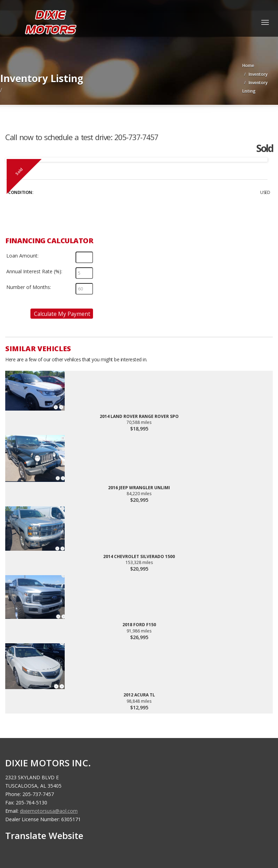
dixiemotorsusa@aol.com (49, 811)
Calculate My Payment (62, 314)
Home (248, 66)
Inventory (258, 74)
